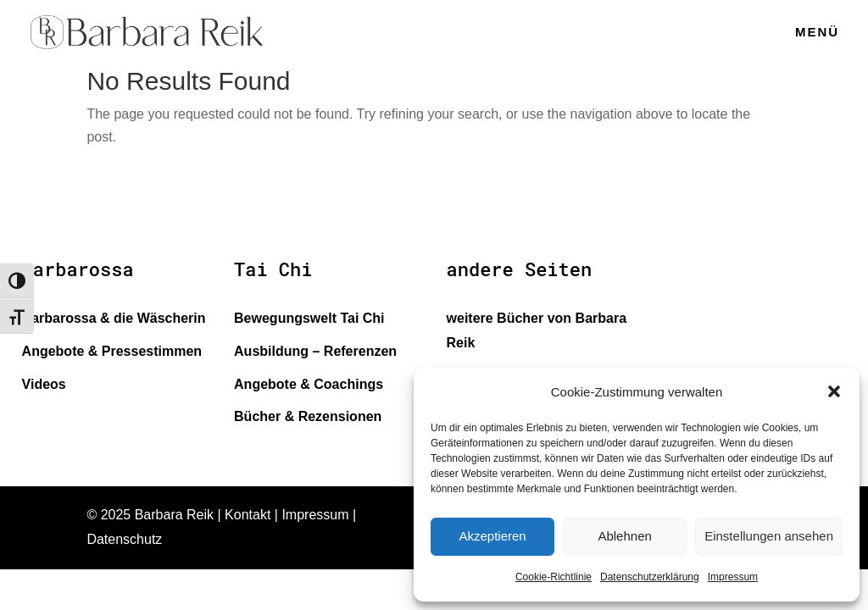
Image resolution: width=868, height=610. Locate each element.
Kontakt (248, 515)
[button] (834, 391)
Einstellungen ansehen (769, 536)
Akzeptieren (492, 536)
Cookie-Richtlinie (554, 577)
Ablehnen (624, 536)
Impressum (733, 577)
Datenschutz (124, 539)
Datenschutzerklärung (650, 577)
